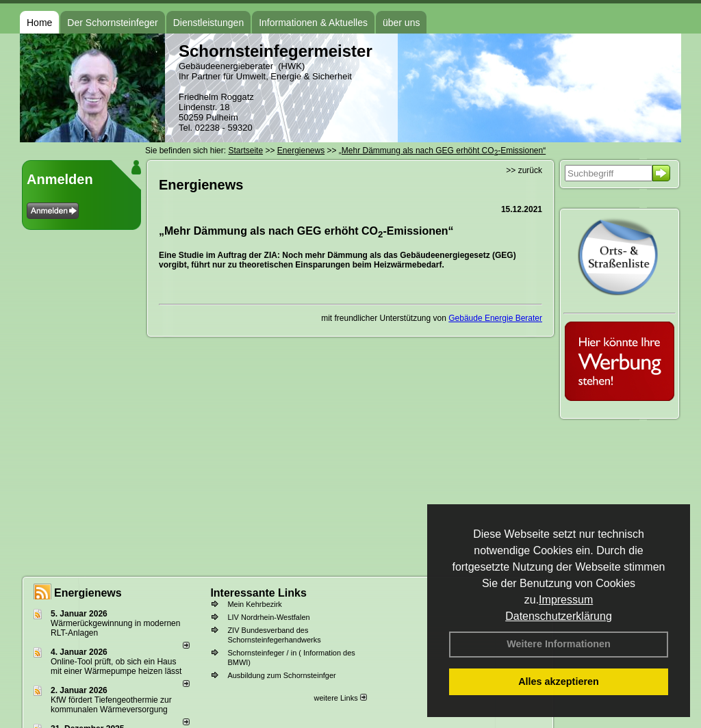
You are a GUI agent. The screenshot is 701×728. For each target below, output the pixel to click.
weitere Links (340, 698)
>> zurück (524, 170)
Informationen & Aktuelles (313, 23)
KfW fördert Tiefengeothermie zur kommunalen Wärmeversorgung (111, 705)
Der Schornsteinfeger (112, 23)
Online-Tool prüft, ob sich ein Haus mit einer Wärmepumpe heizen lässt (116, 666)
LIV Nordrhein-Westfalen (268, 617)
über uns (401, 23)
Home (39, 23)
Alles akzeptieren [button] (559, 681)
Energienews (88, 593)
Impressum (566, 600)
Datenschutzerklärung (559, 616)
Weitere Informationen (559, 644)
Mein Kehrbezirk (254, 604)
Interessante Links (258, 593)
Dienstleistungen (209, 23)
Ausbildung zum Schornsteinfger (281, 675)
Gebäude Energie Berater (495, 318)
